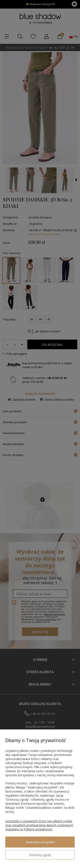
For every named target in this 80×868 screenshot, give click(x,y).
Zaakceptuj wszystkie (40, 842)
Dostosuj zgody (40, 855)
